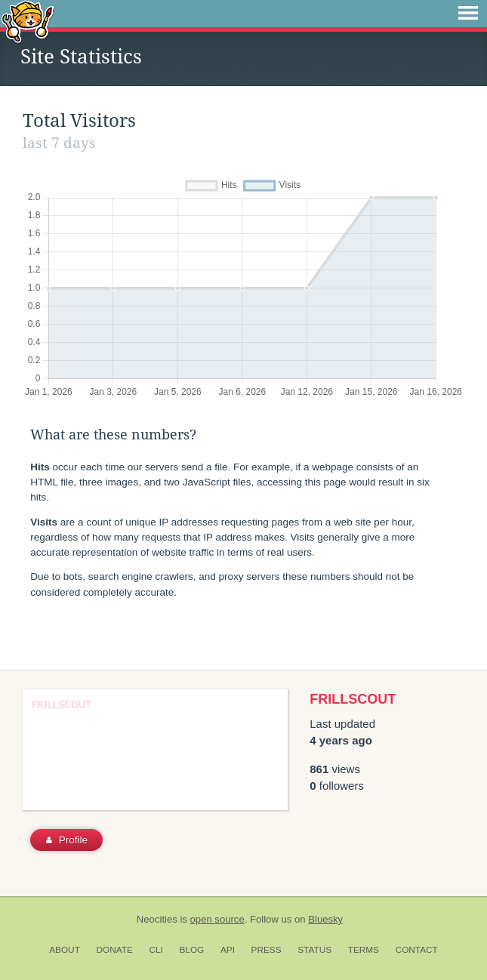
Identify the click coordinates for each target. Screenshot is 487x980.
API (228, 950)
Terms (364, 950)
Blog (191, 950)
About (65, 950)
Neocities (157, 919)
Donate (115, 950)
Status (314, 950)
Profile (67, 840)
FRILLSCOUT (353, 699)
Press (267, 950)
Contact (417, 950)
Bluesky (325, 919)
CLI (156, 950)
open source (217, 919)
